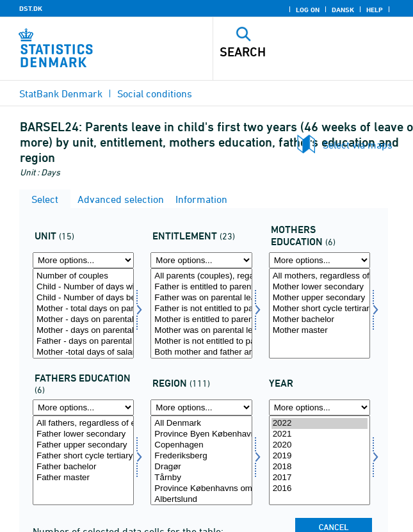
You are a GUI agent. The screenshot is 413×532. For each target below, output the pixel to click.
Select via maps (358, 145)
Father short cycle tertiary (83, 456)
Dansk (343, 10)
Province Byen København (201, 434)
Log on (308, 10)
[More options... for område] (201, 407)
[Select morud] (320, 313)
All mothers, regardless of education (320, 276)
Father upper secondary (83, 445)
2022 (320, 423)
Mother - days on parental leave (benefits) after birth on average (83, 331)
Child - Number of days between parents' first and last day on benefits (83, 298)
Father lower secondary (83, 434)
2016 (320, 489)
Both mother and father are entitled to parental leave (201, 352)
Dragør (201, 467)
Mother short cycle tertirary (320, 309)
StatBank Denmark (61, 93)
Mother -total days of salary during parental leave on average (83, 352)
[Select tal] (83, 313)
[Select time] (320, 461)
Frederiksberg (201, 456)
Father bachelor (83, 467)
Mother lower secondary (320, 287)
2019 (320, 456)
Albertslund (201, 500)
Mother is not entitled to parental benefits (201, 342)
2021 (320, 434)
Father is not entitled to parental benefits (201, 309)
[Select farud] (83, 461)
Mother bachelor (320, 320)
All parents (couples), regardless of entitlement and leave (201, 276)
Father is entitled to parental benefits (201, 287)
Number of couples (83, 276)
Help (375, 10)
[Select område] (201, 461)
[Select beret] (201, 313)
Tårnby (201, 478)
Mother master (320, 331)
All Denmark (201, 423)
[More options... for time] (320, 407)
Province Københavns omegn (201, 489)
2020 (320, 445)
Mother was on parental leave (201, 331)
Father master (83, 478)
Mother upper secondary (320, 298)
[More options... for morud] (320, 260)
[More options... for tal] (83, 260)
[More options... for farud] (83, 407)
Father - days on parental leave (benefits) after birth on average (83, 342)
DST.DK (31, 8)
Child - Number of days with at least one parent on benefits (83, 287)
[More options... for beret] (201, 260)
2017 (320, 478)
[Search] (294, 52)
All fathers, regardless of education (83, 423)
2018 (320, 467)
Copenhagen (201, 445)
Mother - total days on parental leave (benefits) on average (83, 309)
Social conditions (155, 93)
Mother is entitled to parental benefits (201, 320)
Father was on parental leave (201, 298)
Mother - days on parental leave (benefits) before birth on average (83, 320)
